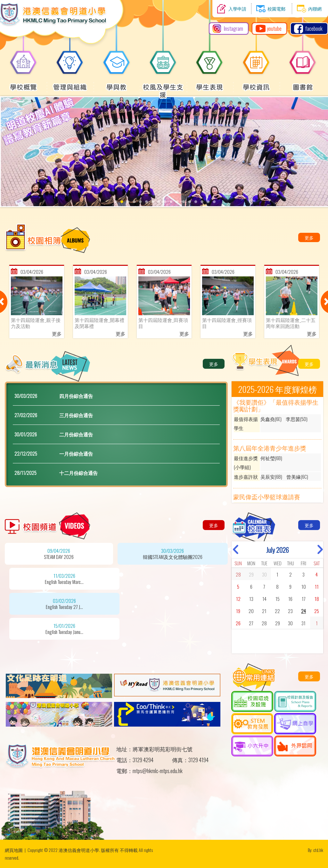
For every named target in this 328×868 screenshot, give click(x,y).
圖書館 (303, 84)
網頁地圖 (14, 850)
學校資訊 (256, 84)
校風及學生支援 (163, 88)
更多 (309, 237)
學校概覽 (23, 84)
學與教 (117, 84)
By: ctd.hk (316, 850)
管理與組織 (70, 84)
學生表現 (209, 84)
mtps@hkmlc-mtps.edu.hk (158, 771)
